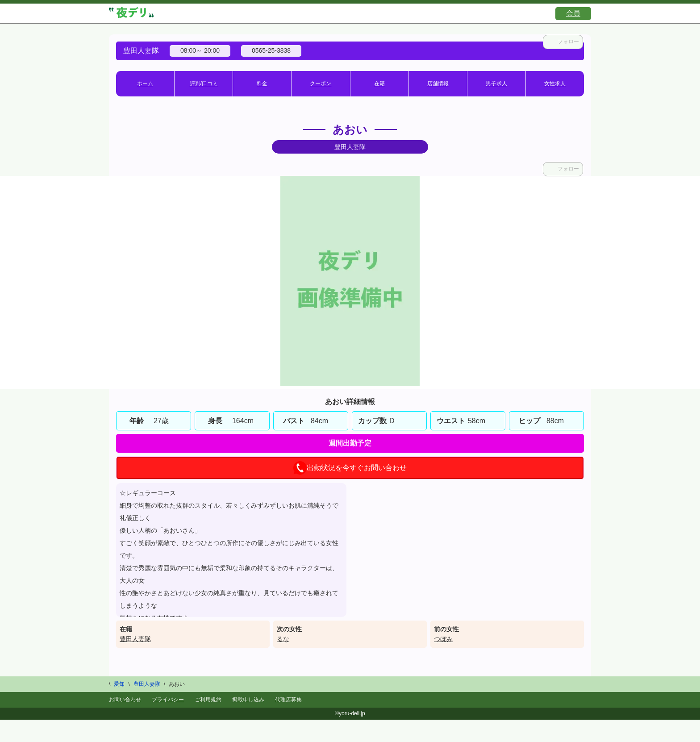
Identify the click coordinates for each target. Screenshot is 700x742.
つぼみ (443, 639)
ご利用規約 (208, 700)
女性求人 (555, 83)
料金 (262, 83)
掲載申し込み (248, 700)
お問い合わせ (125, 700)
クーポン (321, 83)
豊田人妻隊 (135, 639)
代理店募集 (288, 700)
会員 (573, 13)
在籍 (379, 83)
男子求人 (496, 83)
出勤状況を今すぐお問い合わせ (350, 468)
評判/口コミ (204, 83)
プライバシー (168, 700)
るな (283, 639)
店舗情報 (438, 83)
